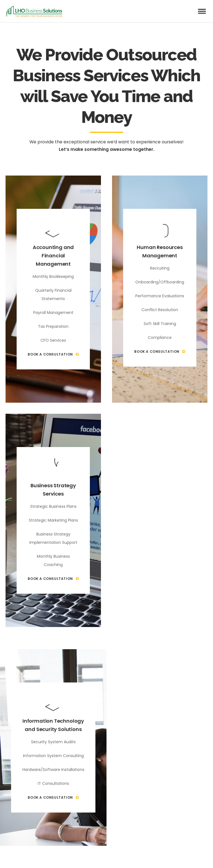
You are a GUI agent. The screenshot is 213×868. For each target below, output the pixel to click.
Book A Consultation (53, 354)
